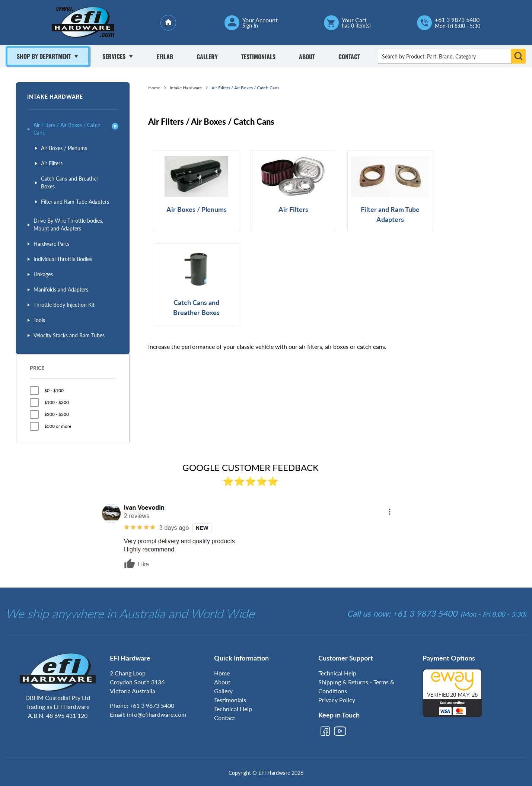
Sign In (250, 26)
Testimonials (258, 57)
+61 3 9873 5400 (457, 20)
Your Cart (354, 20)
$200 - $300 (57, 414)
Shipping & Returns (343, 682)
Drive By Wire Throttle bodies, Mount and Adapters (68, 225)
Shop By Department (44, 56)
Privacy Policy (337, 700)
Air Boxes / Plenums (64, 148)
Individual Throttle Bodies (63, 259)
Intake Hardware (55, 97)
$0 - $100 (54, 390)
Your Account (260, 20)
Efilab (165, 57)
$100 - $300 (57, 402)
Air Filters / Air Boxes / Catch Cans (67, 129)
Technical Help (233, 709)
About (307, 57)
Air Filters (52, 163)
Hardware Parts (51, 244)
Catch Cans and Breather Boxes (70, 182)
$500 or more (58, 426)
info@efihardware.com (157, 714)
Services (114, 56)
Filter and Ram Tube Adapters (75, 202)
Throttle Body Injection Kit (64, 305)
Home (154, 88)
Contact (349, 57)
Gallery (207, 57)
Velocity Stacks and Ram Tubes (69, 335)
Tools (39, 320)
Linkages (43, 274)
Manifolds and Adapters (61, 289)
